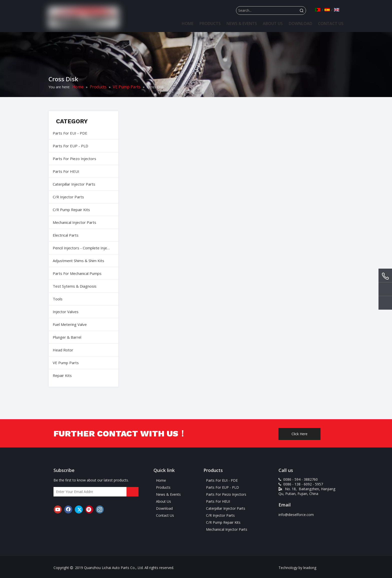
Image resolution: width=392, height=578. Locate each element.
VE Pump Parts (66, 363)
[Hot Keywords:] (302, 11)
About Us (163, 501)
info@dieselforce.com (296, 515)
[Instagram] (100, 509)
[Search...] (267, 11)
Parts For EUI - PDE (70, 133)
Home (161, 480)
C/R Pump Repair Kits (71, 210)
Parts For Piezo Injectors (74, 159)
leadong (310, 568)
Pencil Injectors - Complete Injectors (84, 248)
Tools (58, 299)
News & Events (168, 494)
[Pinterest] (89, 509)
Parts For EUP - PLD (70, 146)
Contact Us (165, 515)
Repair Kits (62, 375)
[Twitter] (79, 509)
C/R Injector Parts (68, 197)
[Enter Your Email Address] (73, 492)
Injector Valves (66, 312)
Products (163, 487)
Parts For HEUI (66, 171)
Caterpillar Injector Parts (74, 184)
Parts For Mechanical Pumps (77, 273)
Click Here (299, 434)
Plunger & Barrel (67, 337)
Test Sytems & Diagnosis (75, 286)
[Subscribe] (132, 492)
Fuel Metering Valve (70, 324)
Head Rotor (63, 350)
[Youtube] (58, 509)
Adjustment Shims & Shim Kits (78, 261)
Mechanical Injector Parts (74, 222)
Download (164, 508)
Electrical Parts (66, 235)
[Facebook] (68, 509)
